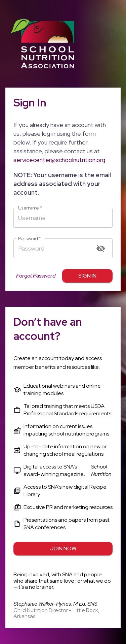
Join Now (63, 549)
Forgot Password (36, 276)
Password (30, 239)
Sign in (87, 276)
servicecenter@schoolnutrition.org (59, 160)
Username (30, 208)
